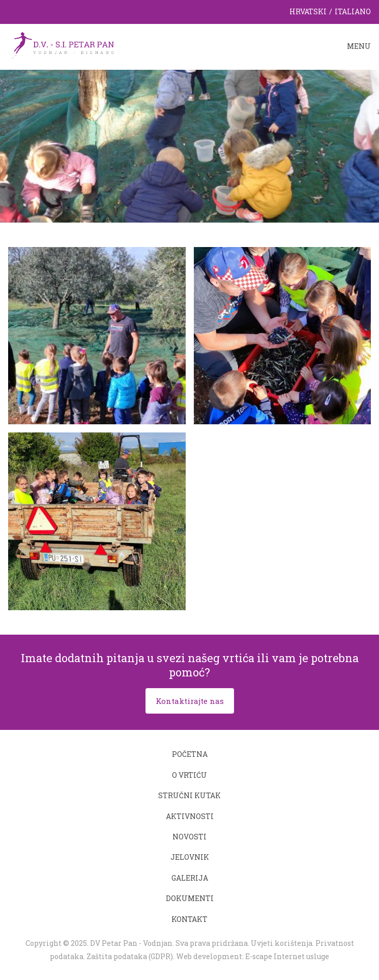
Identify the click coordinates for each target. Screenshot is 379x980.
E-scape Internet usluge (287, 956)
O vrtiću (189, 775)
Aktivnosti (190, 816)
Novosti (189, 837)
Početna (190, 754)
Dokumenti (190, 898)
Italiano (353, 11)
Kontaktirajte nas (190, 701)
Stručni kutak (189, 795)
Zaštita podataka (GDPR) (130, 956)
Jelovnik (190, 857)
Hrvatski (308, 11)
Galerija (190, 878)
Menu (359, 46)
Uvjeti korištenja (282, 943)
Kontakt (189, 919)
